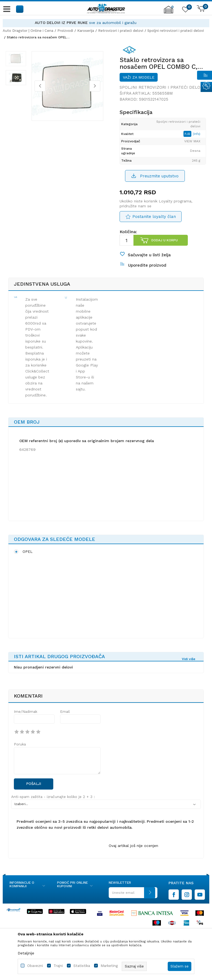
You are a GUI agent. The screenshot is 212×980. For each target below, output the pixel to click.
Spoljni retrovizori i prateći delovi (176, 31)
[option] (106, 23)
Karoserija (86, 31)
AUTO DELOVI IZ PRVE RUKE (82, 23)
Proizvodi (65, 31)
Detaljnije (26, 953)
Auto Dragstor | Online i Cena (28, 31)
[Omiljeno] (185, 11)
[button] (20, 9)
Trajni (58, 966)
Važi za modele (138, 84)
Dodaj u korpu (164, 254)
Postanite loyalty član (154, 231)
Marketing (109, 966)
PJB (188, 147)
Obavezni (35, 966)
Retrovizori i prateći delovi (121, 31)
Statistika (82, 966)
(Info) (197, 147)
